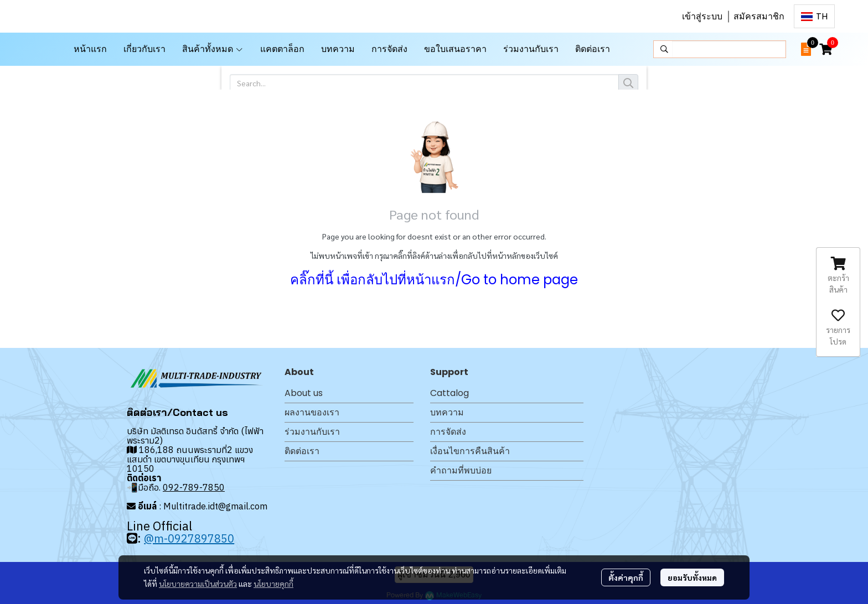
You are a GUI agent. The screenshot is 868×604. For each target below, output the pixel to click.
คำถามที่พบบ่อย (461, 470)
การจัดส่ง (448, 432)
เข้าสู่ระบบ (702, 16)
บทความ (447, 412)
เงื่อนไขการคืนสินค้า (470, 451)
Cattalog (449, 393)
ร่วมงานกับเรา (312, 432)
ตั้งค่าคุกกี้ (626, 577)
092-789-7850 (194, 487)
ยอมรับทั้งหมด (692, 577)
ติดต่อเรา (302, 451)
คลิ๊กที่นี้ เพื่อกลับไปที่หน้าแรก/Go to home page (434, 280)
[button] (814, 16)
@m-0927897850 (189, 538)
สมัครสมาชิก (759, 16)
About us (304, 393)
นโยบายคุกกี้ (273, 584)
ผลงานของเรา (312, 412)
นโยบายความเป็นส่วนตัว (198, 584)
